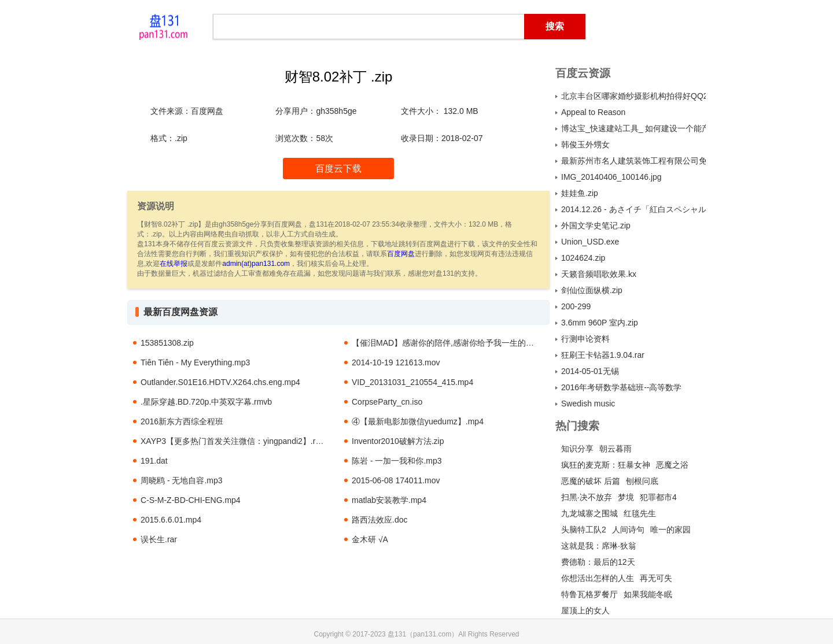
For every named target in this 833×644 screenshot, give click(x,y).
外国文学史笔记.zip (596, 225)
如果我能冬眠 (648, 594)
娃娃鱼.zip (580, 193)
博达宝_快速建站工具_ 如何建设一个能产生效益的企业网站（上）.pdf (633, 128)
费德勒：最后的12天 (598, 562)
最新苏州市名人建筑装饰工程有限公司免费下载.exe (633, 161)
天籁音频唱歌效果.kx (599, 274)
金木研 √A (370, 539)
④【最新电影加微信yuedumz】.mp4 (418, 421)
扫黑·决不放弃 (587, 497)
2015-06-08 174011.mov (396, 480)
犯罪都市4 (658, 497)
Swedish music (588, 404)
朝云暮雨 (615, 449)
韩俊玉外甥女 (585, 145)
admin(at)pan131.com (256, 264)
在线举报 (174, 264)
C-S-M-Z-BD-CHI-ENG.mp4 (191, 500)
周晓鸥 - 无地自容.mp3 (182, 480)
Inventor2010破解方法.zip (398, 441)
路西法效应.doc (379, 520)
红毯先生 (640, 513)
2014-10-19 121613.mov (396, 362)
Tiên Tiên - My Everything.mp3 (195, 362)
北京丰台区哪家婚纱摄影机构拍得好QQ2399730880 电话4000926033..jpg (633, 96)
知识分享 (577, 449)
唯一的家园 (670, 530)
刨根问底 (642, 481)
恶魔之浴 (672, 465)
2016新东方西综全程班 (182, 421)
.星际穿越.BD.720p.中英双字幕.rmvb (206, 402)
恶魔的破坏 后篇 (591, 481)
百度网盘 (401, 254)
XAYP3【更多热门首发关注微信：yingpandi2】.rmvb (236, 441)
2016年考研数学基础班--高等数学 (621, 387)
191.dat (154, 461)
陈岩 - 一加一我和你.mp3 (397, 461)
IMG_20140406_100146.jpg (611, 177)
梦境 (626, 497)
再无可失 (656, 578)
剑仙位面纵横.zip (592, 290)
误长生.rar (159, 539)
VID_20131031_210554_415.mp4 (412, 382)
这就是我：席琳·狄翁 (599, 546)
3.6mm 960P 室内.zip (600, 323)
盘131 (163, 26)
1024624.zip (583, 258)
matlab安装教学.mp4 (389, 500)
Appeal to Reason (593, 112)
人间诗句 (628, 530)
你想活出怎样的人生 (598, 578)
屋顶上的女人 (585, 610)
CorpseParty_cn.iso (387, 402)
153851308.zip (167, 343)
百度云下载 (338, 169)
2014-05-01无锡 (590, 371)
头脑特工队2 (584, 530)
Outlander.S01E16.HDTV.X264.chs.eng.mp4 (220, 382)
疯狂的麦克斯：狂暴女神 (606, 465)
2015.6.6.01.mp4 (171, 520)
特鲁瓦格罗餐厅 (589, 594)
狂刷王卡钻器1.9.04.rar (603, 355)
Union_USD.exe (590, 242)
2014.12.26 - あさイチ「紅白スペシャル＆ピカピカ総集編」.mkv (633, 209)
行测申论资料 (585, 339)
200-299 (576, 306)
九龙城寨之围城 (589, 513)
